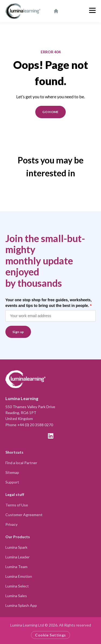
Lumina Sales (16, 596)
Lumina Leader (18, 557)
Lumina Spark (16, 547)
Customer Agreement (24, 515)
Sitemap (12, 472)
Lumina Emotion (19, 576)
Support (12, 482)
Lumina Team (16, 567)
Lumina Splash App (21, 605)
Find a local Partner (21, 463)
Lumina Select (17, 586)
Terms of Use (17, 505)
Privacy (11, 524)
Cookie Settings (50, 635)
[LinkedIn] (51, 436)
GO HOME (50, 112)
